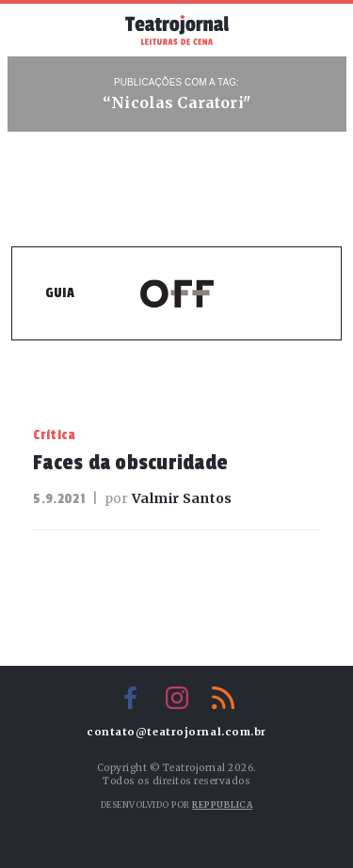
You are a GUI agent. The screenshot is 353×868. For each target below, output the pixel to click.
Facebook (131, 698)
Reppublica (222, 805)
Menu (40, 28)
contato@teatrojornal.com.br (176, 732)
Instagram (177, 698)
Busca (313, 30)
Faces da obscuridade (130, 463)
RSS (223, 698)
